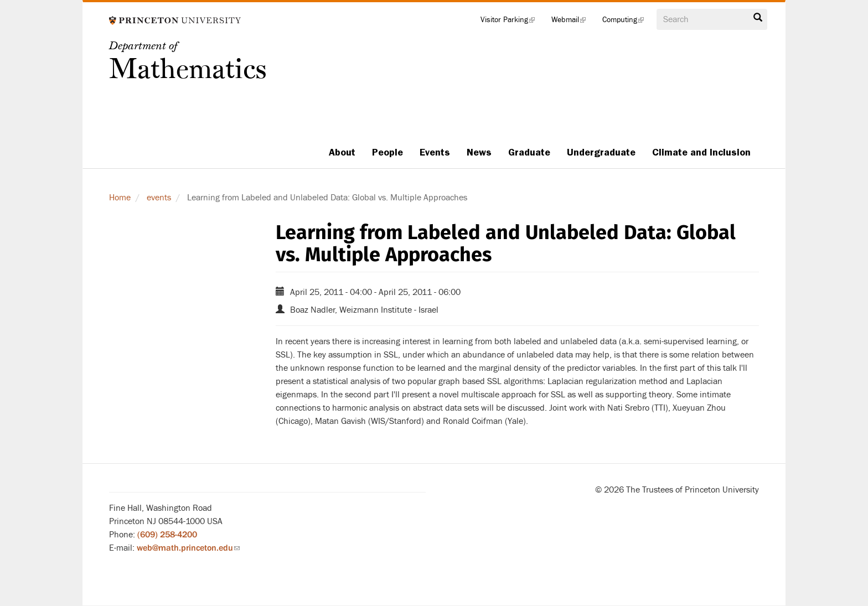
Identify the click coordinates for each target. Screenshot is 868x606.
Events (435, 152)
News (479, 152)
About (342, 152)
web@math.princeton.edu (188, 548)
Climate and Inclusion (701, 152)
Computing (627, 22)
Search (758, 18)
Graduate (529, 152)
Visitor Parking (512, 22)
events (159, 198)
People (387, 152)
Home (120, 198)
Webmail (573, 22)
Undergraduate (601, 152)
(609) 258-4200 (167, 535)
